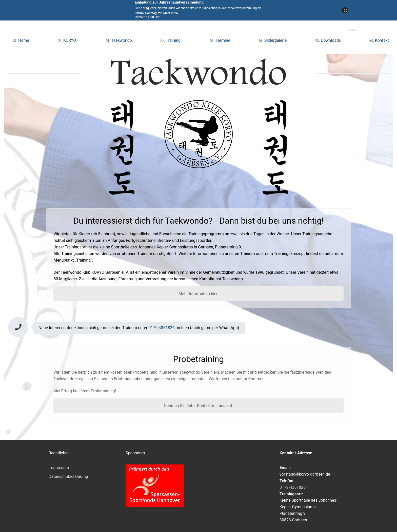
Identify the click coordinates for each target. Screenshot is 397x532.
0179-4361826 (161, 328)
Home (24, 40)
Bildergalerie (275, 40)
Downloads (331, 40)
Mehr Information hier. (198, 294)
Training (174, 40)
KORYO (70, 40)
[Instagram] (345, 10)
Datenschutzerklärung (68, 476)
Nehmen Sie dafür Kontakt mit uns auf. (199, 406)
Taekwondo (122, 40)
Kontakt (382, 40)
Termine (223, 40)
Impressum (59, 468)
